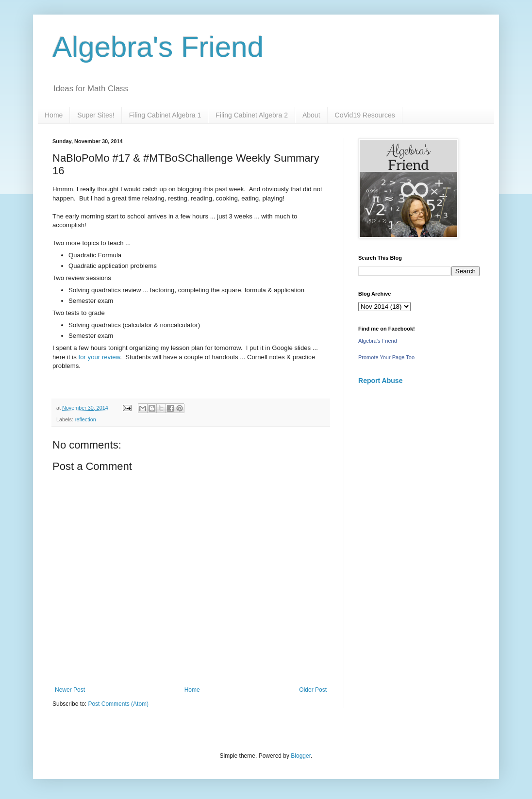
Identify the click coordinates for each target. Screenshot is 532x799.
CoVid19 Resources (365, 115)
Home (54, 115)
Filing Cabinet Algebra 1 (165, 115)
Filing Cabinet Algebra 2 (252, 115)
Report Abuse (380, 381)
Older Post (313, 690)
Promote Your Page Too (386, 357)
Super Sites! (96, 115)
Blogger (301, 756)
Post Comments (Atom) (118, 704)
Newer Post (70, 690)
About (311, 115)
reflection (85, 419)
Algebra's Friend (158, 47)
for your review (100, 357)
